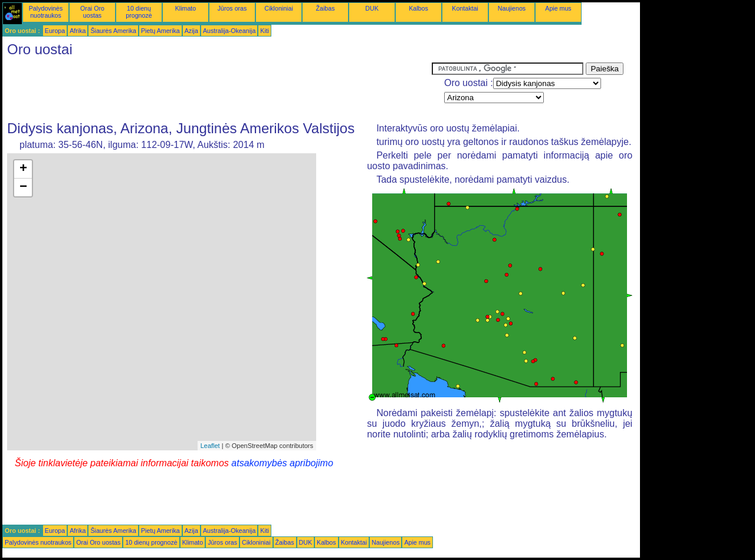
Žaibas (326, 8)
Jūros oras (232, 8)
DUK (372, 8)
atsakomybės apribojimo (282, 463)
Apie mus (558, 8)
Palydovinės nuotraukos (46, 12)
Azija (191, 31)
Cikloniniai (279, 8)
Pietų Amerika (160, 31)
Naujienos (512, 8)
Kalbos (418, 8)
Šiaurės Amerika (113, 31)
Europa (55, 31)
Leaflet (210, 446)
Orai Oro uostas (92, 12)
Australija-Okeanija (229, 31)
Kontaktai (465, 8)
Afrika (78, 31)
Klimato (186, 8)
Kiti (265, 31)
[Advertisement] (217, 89)
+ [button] (23, 169)
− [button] (23, 187)
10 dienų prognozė (139, 12)
